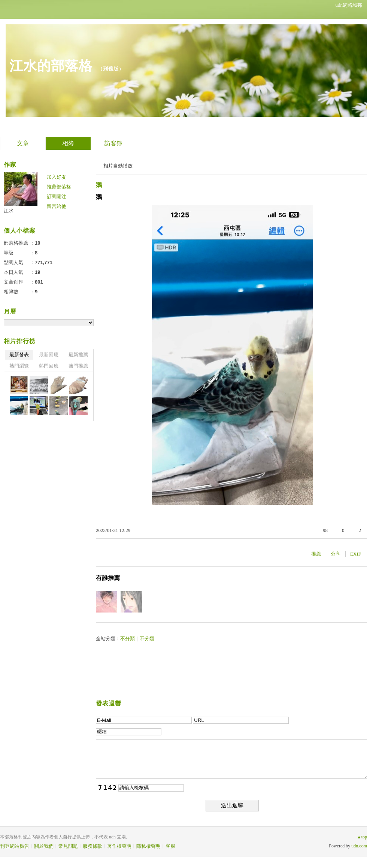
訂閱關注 (57, 196)
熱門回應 (49, 366)
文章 (23, 143)
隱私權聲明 (148, 846)
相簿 (68, 143)
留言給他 (57, 206)
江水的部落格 (51, 66)
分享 (336, 554)
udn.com (359, 846)
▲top (362, 837)
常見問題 (68, 846)
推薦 (316, 554)
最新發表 (19, 355)
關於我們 (44, 846)
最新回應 (49, 355)
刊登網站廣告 (15, 846)
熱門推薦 (78, 366)
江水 (9, 211)
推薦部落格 (59, 187)
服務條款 (92, 846)
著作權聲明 (119, 846)
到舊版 (111, 69)
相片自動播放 (118, 166)
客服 (170, 846)
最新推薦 (78, 355)
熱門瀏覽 (19, 366)
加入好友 (57, 177)
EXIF (356, 554)
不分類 (128, 639)
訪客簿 (113, 143)
